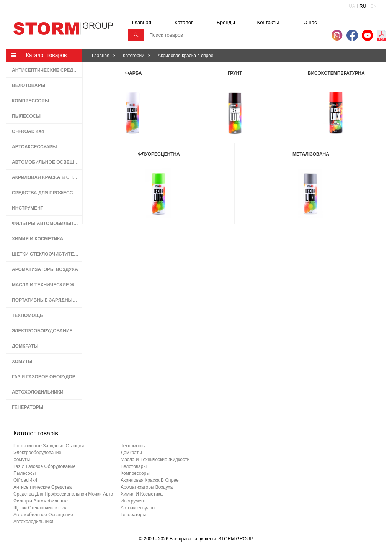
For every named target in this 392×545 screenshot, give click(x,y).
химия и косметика (142, 494)
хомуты (22, 460)
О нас (310, 22)
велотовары (134, 466)
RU (363, 6)
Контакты (268, 22)
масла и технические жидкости (155, 460)
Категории (134, 56)
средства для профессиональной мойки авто (63, 494)
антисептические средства (42, 487)
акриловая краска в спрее (150, 480)
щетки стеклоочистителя (40, 508)
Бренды (226, 22)
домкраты (131, 453)
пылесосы (24, 473)
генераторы (133, 515)
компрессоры (135, 473)
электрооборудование (37, 453)
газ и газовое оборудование (44, 466)
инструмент (133, 501)
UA (352, 6)
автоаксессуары (138, 508)
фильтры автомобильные (41, 501)
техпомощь (133, 446)
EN (373, 6)
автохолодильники (33, 522)
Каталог (184, 22)
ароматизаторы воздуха (147, 487)
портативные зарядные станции (49, 446)
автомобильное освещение (43, 515)
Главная (142, 22)
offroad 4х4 (25, 480)
